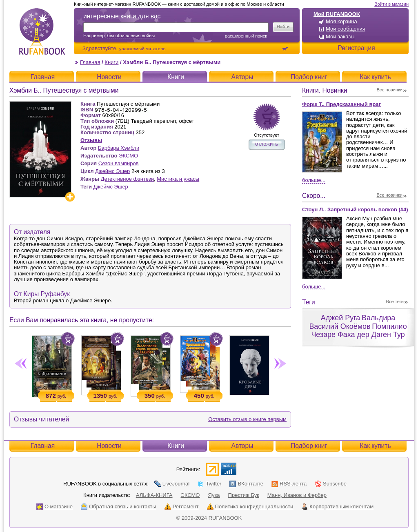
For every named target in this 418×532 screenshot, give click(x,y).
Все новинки (390, 90)
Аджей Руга (340, 318)
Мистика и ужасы (178, 179)
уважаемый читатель (142, 48)
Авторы (242, 77)
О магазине (54, 507)
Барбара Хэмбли (119, 148)
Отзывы (91, 140)
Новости (109, 77)
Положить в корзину (68, 339)
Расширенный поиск (246, 36)
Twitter (209, 484)
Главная (90, 62)
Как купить (375, 77)
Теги (309, 302)
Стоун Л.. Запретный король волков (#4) (355, 209)
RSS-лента (289, 484)
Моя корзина (341, 21)
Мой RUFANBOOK (337, 14)
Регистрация (356, 48)
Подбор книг (309, 77)
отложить (267, 144)
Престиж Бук (244, 495)
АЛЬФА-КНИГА (154, 495)
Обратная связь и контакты (119, 507)
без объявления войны (131, 35)
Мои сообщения (346, 29)
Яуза (214, 495)
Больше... (314, 180)
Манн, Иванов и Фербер (297, 495)
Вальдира (378, 318)
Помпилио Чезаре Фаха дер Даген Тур (359, 331)
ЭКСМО (128, 156)
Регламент (182, 507)
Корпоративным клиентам (337, 507)
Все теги (395, 301)
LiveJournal (172, 484)
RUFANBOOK (42, 31)
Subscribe (331, 484)
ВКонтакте (246, 484)
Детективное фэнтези (127, 179)
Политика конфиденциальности (250, 507)
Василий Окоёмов (340, 326)
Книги (111, 62)
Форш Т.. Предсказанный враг (341, 104)
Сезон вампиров (119, 163)
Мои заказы (340, 37)
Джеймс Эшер (112, 171)
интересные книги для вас (122, 16)
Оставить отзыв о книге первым (247, 419)
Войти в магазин (391, 4)
